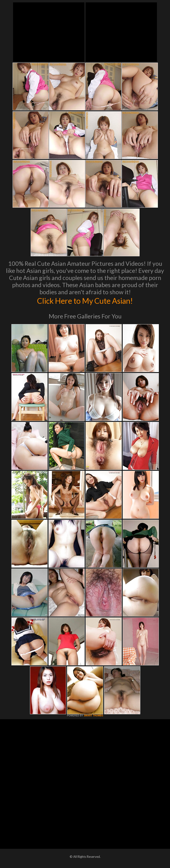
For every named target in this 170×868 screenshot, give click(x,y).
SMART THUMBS (93, 716)
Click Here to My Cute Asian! (85, 300)
